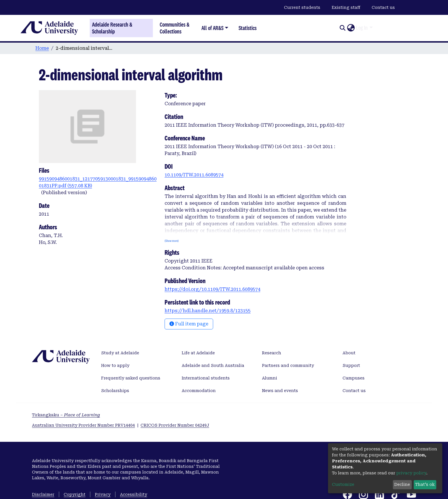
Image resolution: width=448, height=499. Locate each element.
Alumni (270, 378)
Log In (362, 28)
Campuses (354, 378)
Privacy (103, 494)
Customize (343, 484)
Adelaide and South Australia (213, 365)
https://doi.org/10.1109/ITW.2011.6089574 (212, 289)
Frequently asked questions (131, 378)
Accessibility (134, 494)
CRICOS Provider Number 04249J (175, 425)
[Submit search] (342, 28)
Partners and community (288, 365)
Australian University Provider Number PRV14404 (83, 425)
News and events (280, 391)
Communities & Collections (175, 28)
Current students (302, 7)
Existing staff (346, 7)
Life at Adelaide (198, 353)
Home (42, 48)
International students (206, 378)
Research (272, 353)
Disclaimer (43, 494)
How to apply (115, 365)
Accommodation (199, 391)
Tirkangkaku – (66, 415)
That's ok (425, 484)
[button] (351, 28)
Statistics (248, 28)
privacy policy (411, 473)
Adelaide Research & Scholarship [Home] (112, 28)
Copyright (75, 494)
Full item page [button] (189, 324)
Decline (402, 484)
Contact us (383, 7)
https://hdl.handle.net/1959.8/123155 (208, 311)
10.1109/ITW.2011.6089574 (194, 175)
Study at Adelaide (120, 353)
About (349, 353)
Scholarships (115, 391)
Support (351, 365)
